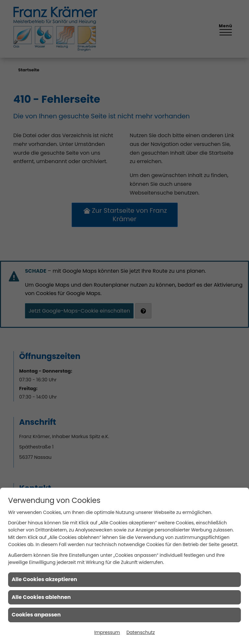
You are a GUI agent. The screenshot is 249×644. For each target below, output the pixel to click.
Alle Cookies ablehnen (41, 597)
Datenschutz (141, 632)
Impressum (107, 632)
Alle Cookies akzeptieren (44, 579)
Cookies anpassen (36, 615)
